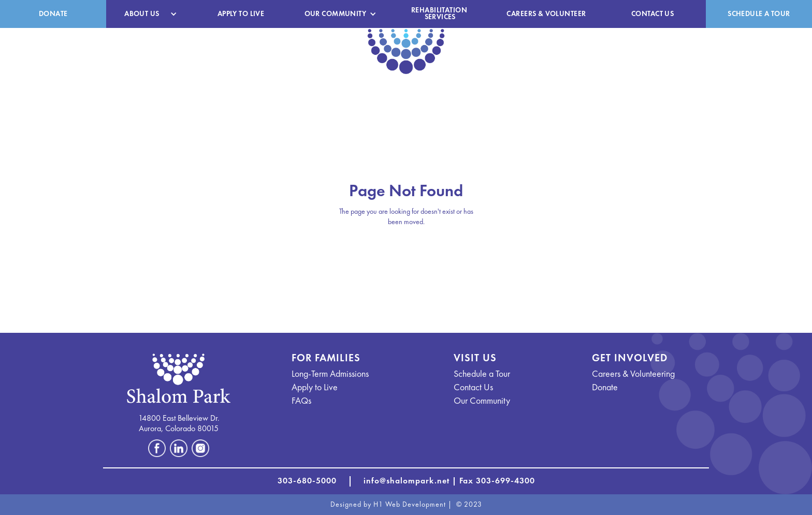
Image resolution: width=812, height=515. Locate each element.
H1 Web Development (410, 505)
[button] (147, 14)
